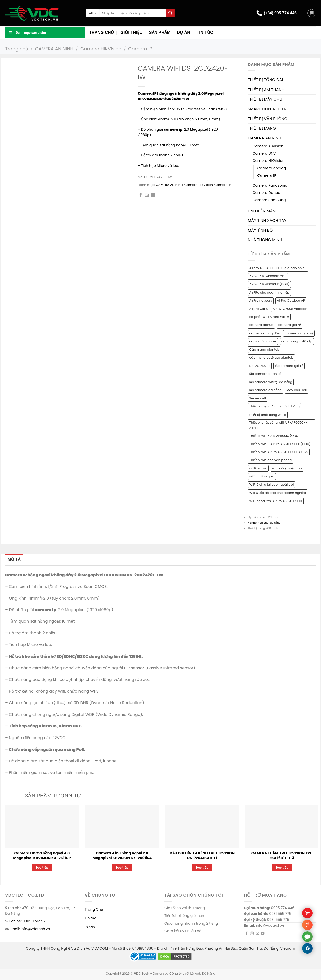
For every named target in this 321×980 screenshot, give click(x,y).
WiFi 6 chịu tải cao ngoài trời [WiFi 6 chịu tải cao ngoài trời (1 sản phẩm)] (272, 485)
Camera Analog (272, 168)
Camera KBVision (268, 146)
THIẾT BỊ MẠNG (262, 128)
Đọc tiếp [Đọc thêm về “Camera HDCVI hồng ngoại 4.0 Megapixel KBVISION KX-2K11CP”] (42, 868)
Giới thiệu (131, 32)
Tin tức (205, 32)
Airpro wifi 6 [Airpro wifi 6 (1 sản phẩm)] (259, 309)
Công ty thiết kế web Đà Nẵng (192, 974)
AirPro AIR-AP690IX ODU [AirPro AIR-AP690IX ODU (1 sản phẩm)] (268, 276)
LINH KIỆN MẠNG (263, 211)
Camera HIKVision (101, 49)
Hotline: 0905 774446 (27, 921)
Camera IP (140, 49)
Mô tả (14, 560)
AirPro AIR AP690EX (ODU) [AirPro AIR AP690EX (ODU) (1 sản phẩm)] (269, 284)
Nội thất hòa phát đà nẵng (264, 523)
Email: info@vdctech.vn (30, 929)
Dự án (183, 32)
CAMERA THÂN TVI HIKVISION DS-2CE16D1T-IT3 (282, 855)
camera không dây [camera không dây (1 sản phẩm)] (265, 333)
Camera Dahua (267, 193)
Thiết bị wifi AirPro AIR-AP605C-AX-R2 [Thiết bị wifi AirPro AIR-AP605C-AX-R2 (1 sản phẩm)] (279, 452)
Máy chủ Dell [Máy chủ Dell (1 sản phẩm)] (297, 390)
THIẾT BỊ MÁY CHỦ (265, 99)
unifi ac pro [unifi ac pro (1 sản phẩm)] (258, 468)
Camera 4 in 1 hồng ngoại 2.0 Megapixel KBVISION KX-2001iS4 (122, 855)
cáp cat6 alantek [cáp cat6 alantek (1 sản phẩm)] (263, 341)
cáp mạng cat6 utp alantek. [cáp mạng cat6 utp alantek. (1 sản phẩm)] (271, 357)
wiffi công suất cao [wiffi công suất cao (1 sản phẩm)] (287, 468)
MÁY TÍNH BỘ (260, 230)
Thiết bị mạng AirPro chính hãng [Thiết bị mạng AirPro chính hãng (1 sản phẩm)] (275, 406)
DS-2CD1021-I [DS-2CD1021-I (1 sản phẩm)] (260, 366)
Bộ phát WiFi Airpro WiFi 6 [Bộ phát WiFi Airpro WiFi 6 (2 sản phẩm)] (269, 317)
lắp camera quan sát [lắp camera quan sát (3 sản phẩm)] (266, 374)
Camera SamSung (269, 200)
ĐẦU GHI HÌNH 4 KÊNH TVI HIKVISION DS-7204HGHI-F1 (202, 855)
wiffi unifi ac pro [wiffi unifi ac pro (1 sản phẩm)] (262, 476)
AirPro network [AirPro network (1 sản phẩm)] (261, 301)
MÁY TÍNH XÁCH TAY (267, 221)
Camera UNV (264, 153)
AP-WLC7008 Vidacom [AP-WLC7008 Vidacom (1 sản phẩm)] (291, 309)
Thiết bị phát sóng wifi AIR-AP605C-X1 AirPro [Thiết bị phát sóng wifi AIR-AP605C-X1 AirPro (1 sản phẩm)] (279, 425)
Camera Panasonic (270, 185)
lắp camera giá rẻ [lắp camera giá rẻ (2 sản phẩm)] (289, 366)
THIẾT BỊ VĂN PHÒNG (268, 119)
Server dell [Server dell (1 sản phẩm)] (258, 398)
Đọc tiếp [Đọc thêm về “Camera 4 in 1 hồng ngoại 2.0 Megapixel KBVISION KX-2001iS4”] (122, 868)
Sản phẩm (160, 32)
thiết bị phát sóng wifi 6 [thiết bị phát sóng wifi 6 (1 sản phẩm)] (268, 415)
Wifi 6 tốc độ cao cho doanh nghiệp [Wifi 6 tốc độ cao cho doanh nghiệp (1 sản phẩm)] (278, 493)
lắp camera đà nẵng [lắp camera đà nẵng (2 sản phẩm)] (265, 390)
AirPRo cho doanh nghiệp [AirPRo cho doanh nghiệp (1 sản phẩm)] (269, 293)
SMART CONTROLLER (267, 109)
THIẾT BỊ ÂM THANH (266, 90)
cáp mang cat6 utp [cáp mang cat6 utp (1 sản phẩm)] (297, 341)
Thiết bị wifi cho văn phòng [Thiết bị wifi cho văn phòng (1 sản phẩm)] (271, 460)
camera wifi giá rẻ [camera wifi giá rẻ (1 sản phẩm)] (299, 333)
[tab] (14, 560)
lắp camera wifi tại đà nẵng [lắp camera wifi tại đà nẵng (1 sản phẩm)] (271, 382)
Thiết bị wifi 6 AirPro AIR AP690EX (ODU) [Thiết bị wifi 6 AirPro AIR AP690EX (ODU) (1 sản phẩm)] (280, 444)
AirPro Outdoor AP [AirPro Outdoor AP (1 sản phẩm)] (291, 301)
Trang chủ (101, 32)
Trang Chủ (94, 909)
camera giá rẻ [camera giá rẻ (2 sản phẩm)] (290, 325)
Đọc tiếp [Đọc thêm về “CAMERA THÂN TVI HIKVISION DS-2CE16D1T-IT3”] (282, 868)
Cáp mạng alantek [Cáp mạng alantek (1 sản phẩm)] (264, 349)
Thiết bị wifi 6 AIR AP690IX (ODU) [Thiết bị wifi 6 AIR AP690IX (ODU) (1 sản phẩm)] (274, 436)
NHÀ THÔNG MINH (265, 240)
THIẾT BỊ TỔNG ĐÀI (265, 80)
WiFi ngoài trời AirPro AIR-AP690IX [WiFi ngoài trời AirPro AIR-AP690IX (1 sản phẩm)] (276, 501)
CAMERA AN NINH (54, 49)
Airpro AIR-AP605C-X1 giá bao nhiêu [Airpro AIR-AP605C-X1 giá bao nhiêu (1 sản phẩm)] (278, 268)
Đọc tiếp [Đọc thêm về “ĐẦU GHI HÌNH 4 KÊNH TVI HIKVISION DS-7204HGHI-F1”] (202, 868)
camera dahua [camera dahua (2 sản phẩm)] (261, 325)
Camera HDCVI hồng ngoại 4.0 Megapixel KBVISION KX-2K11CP (42, 855)
